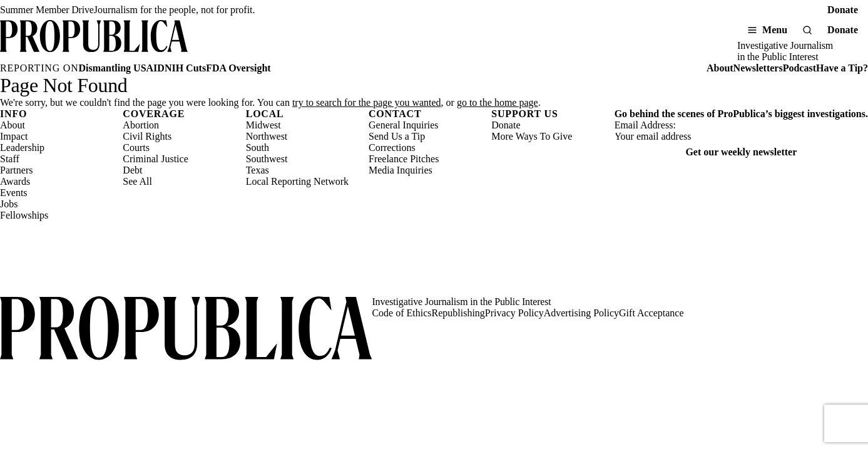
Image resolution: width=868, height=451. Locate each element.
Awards (15, 181)
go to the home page (498, 102)
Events (14, 193)
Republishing (458, 313)
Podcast (799, 68)
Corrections (392, 148)
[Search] (807, 30)
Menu (775, 30)
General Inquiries (404, 125)
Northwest (267, 136)
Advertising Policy (581, 313)
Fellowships (24, 215)
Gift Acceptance (651, 313)
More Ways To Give (532, 136)
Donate (843, 10)
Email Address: (645, 125)
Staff (10, 159)
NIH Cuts (185, 68)
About (720, 68)
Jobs (9, 204)
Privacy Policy (514, 313)
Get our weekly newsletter (741, 152)
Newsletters (758, 68)
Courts (136, 148)
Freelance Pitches (404, 159)
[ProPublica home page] (186, 329)
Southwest (267, 159)
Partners (16, 170)
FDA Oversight (238, 68)
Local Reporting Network (297, 181)
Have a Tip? (842, 68)
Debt (132, 170)
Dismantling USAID (122, 68)
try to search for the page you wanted (367, 102)
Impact (14, 136)
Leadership (22, 148)
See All (137, 181)
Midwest (263, 125)
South (258, 148)
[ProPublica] (94, 41)
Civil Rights (147, 136)
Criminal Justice (155, 159)
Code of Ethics (401, 313)
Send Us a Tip (397, 136)
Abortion (141, 125)
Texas (258, 170)
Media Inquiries (401, 170)
